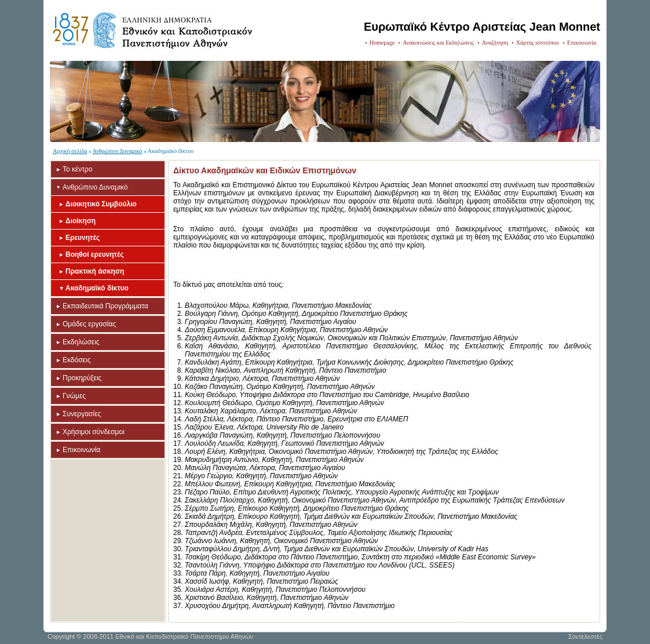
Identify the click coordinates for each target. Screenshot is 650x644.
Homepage (382, 43)
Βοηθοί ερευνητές (95, 254)
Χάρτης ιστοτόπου (538, 43)
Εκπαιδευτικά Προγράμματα (105, 306)
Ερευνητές (83, 238)
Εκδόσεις (76, 360)
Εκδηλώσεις (81, 342)
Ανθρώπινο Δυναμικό (118, 151)
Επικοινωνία (582, 43)
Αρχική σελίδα (70, 151)
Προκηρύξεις (82, 378)
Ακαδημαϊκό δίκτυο (97, 288)
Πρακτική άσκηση (95, 271)
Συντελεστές (585, 636)
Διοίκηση (81, 221)
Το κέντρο (78, 169)
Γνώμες (74, 396)
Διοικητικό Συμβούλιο (101, 204)
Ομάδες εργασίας (89, 324)
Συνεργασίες (82, 414)
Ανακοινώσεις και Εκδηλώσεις (438, 43)
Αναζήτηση (495, 43)
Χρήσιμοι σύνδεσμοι (94, 432)
